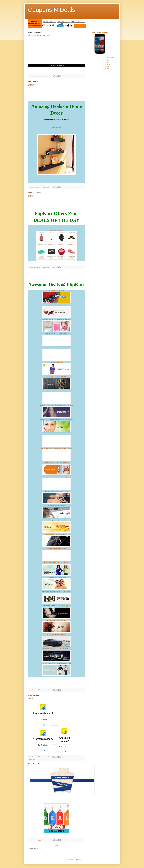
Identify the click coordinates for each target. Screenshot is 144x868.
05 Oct (107, 60)
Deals (34, 759)
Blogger (79, 859)
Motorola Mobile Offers (39, 36)
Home (56, 845)
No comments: (46, 76)
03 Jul (107, 63)
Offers (31, 85)
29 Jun (107, 67)
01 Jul (107, 65)
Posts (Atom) (39, 848)
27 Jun (107, 69)
